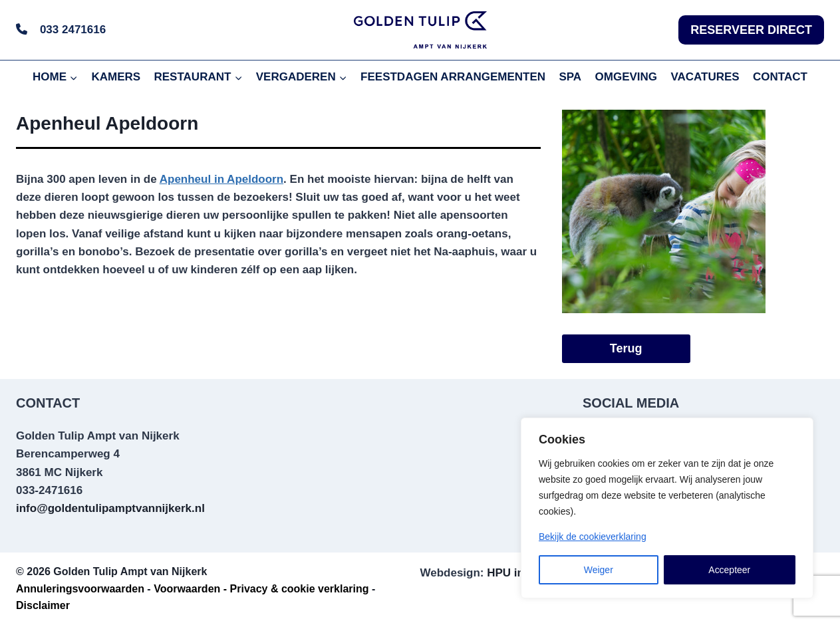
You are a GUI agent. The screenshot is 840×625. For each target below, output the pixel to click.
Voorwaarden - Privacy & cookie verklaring (261, 589)
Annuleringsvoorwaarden (80, 589)
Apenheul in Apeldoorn (221, 179)
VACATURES (705, 77)
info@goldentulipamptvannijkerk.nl (110, 508)
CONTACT (780, 77)
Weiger (599, 570)
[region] (667, 508)
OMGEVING (627, 77)
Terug (626, 348)
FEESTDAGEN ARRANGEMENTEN (453, 77)
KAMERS (116, 77)
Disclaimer (43, 605)
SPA (570, 77)
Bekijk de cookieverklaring (593, 537)
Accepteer (729, 570)
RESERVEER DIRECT (751, 30)
